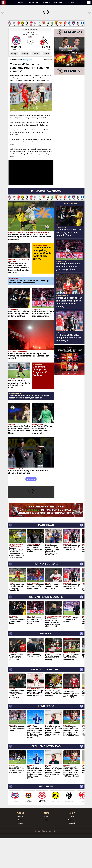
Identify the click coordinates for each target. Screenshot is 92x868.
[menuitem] (9, 3)
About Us (20, 846)
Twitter (72, 846)
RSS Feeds (72, 853)
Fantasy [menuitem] (58, 3)
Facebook (72, 849)
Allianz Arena (30, 62)
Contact (20, 849)
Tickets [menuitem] (70, 3)
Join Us (20, 853)
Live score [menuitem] (33, 3)
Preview (36, 83)
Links (72, 856)
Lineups (14, 83)
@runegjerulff (27, 89)
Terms (46, 846)
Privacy (46, 849)
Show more (31, 509)
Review (46, 83)
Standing (25, 83)
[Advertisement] (46, 34)
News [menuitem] (21, 3)
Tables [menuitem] (46, 3)
